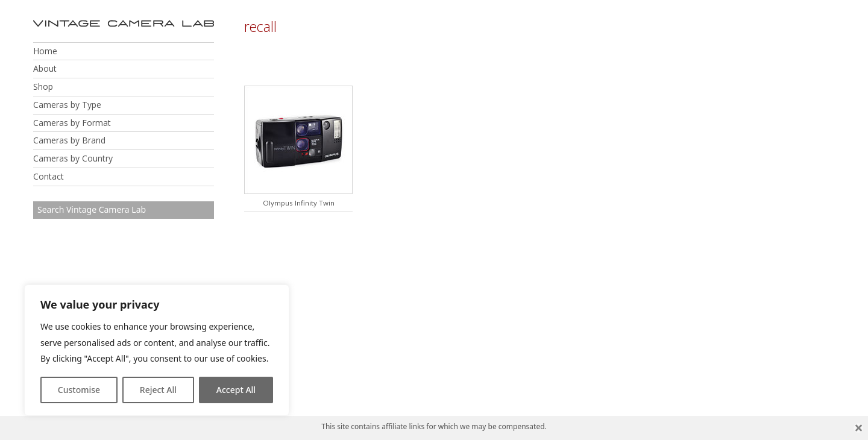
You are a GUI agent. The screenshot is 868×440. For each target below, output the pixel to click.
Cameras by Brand (69, 140)
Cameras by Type (67, 105)
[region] (157, 350)
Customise (79, 390)
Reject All (158, 390)
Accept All (236, 390)
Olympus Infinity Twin (299, 203)
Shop (43, 86)
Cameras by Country (73, 158)
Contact (49, 176)
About (45, 68)
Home (45, 51)
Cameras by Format (72, 123)
